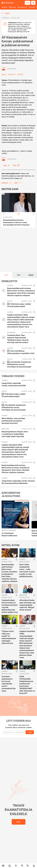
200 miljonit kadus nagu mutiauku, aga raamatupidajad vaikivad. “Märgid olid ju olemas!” (27, 605)
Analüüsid (5, 429)
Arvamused (11, 332)
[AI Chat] (28, 866)
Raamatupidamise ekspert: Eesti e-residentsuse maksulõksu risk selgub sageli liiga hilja (15, 434)
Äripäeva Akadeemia (9, 530)
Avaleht (4, 7)
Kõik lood (12, 7)
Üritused (32, 7)
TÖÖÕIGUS (5, 18)
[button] (14, 732)
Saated (10, 301)
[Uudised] (10, 866)
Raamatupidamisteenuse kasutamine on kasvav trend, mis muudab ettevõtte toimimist (16, 222)
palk (16, 183)
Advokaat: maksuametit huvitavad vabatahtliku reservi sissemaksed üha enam (9, 684)
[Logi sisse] (34, 866)
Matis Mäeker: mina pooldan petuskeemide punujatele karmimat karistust (13, 421)
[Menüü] (3, 866)
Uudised (10, 285)
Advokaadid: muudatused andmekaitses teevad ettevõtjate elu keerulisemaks (19, 364)
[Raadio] (16, 866)
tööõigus (5, 183)
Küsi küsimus (22, 7)
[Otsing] (22, 866)
